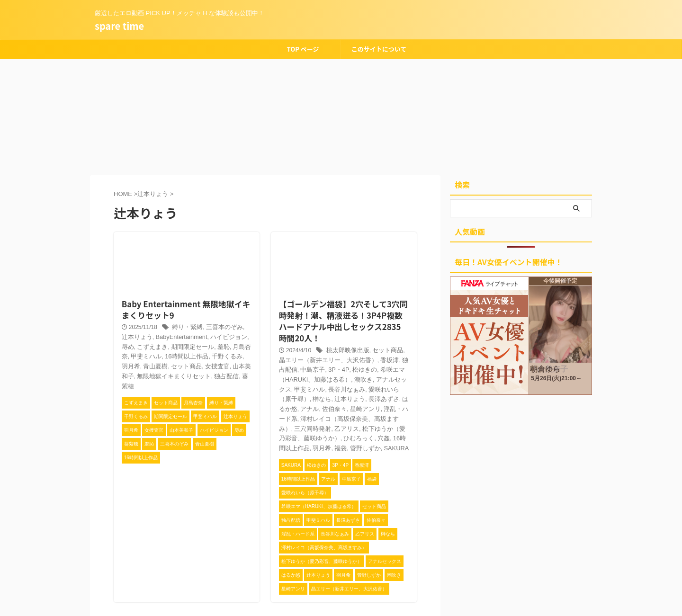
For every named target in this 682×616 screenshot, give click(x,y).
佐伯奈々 (365, 377)
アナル (341, 377)
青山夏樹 (219, 345)
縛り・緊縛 (183, 316)
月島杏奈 (202, 335)
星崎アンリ (394, 377)
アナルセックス (341, 357)
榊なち (370, 367)
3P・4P (305, 348)
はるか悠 (319, 377)
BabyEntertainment (157, 326)
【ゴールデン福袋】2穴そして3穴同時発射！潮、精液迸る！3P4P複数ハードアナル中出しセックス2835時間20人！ (342, 304)
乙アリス (339, 396)
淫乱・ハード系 (296, 386)
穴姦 (361, 406)
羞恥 (181, 335)
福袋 (310, 415)
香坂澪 (367, 338)
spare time (119, 26)
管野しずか (333, 415)
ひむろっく (339, 406)
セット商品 (380, 329)
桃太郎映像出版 (343, 329)
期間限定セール (153, 335)
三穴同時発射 (307, 396)
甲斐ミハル (231, 335)
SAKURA (363, 415)
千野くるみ (170, 345)
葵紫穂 (162, 365)
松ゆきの (329, 348)
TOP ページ (303, 49)
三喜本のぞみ (217, 316)
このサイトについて (379, 49)
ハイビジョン (201, 326)
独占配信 (139, 365)
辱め (227, 326)
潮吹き (310, 357)
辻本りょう (396, 367)
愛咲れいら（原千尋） (330, 367)
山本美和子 (173, 355)
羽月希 (196, 345)
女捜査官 (144, 355)
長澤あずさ (290, 377)
